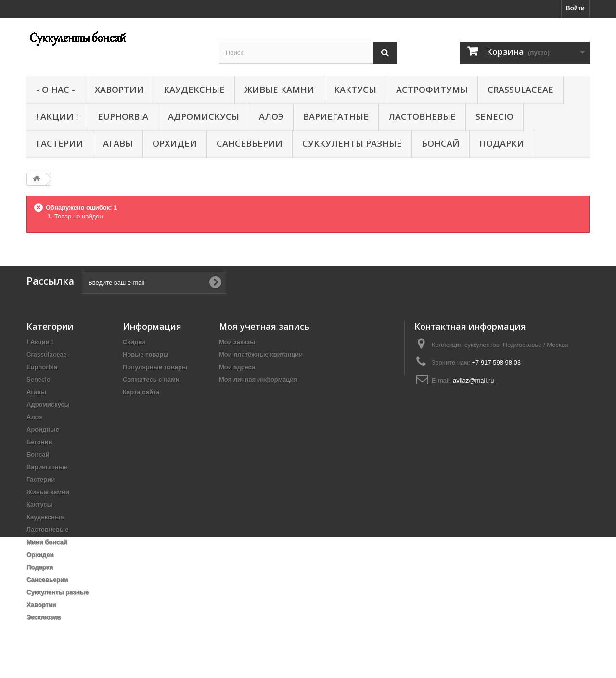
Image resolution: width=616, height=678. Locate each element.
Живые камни (279, 90)
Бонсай (441, 143)
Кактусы (355, 90)
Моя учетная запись (264, 326)
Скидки (134, 342)
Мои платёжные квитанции (261, 354)
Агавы (118, 143)
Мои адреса (237, 367)
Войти (575, 8)
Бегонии (39, 442)
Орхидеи (175, 143)
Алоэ (271, 116)
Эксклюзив (44, 617)
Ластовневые (422, 116)
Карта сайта (141, 392)
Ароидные (43, 429)
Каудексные (194, 90)
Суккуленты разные (352, 143)
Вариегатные (336, 116)
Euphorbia (123, 116)
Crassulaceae (520, 90)
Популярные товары (155, 367)
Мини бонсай (47, 542)
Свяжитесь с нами (151, 379)
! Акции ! (57, 116)
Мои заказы (237, 342)
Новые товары (146, 354)
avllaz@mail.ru (473, 380)
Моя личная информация (258, 379)
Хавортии (119, 90)
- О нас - (56, 90)
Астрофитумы (432, 90)
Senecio (494, 116)
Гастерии (60, 143)
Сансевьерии (250, 143)
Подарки (502, 143)
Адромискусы (204, 116)
